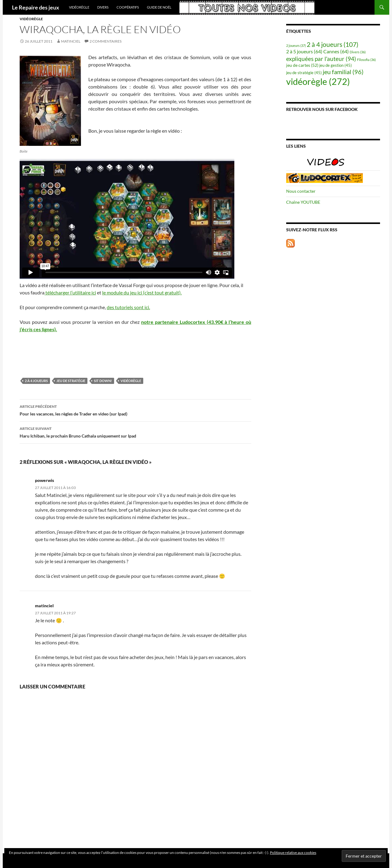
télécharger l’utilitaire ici (70, 292)
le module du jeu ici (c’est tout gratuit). (142, 292)
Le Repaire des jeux (36, 7)
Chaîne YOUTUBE (303, 202)
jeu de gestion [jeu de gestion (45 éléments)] (336, 65)
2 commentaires (106, 41)
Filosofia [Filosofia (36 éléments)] (366, 60)
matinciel (71, 41)
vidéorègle (79, 7)
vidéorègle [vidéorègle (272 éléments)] (318, 81)
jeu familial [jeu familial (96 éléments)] (343, 72)
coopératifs (128, 7)
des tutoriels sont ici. (128, 307)
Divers (103, 7)
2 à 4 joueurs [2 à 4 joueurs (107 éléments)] (332, 44)
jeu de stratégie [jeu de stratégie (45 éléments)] (304, 73)
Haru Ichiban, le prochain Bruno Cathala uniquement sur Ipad (135, 432)
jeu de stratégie (71, 381)
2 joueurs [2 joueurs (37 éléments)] (296, 45)
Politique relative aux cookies (293, 853)
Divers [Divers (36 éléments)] (358, 52)
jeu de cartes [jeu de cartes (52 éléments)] (302, 65)
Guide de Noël (159, 7)
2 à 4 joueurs (36, 381)
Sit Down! (103, 381)
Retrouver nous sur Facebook (322, 109)
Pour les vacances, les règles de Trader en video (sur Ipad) (135, 410)
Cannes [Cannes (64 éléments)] (336, 51)
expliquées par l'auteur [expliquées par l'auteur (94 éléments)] (321, 59)
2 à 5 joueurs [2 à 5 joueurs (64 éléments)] (304, 51)
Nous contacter (301, 191)
